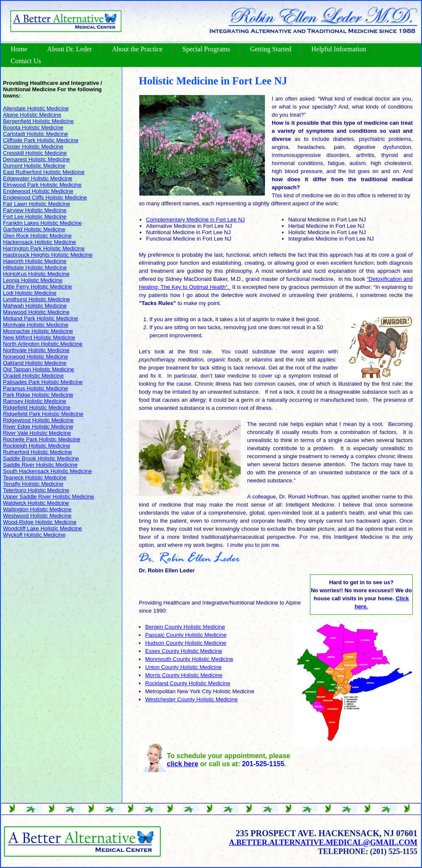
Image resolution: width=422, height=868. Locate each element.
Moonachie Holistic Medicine (38, 331)
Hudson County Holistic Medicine (186, 643)
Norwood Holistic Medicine (35, 357)
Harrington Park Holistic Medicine (44, 248)
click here (183, 764)
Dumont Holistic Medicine (34, 166)
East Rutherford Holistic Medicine (44, 172)
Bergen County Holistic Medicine (185, 627)
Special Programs (206, 49)
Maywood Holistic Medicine (36, 312)
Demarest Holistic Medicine (37, 159)
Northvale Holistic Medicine (36, 350)
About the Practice (137, 49)
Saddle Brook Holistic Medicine (41, 458)
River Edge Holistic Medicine (38, 427)
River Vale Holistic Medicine (37, 433)
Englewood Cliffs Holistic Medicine (45, 197)
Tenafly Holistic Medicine (33, 484)
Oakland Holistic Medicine (35, 363)
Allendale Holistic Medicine (36, 108)
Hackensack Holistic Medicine (39, 242)
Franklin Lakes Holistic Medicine (42, 223)
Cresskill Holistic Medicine (35, 153)
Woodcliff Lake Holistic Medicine (42, 528)
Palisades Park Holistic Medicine (43, 382)
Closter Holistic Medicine (33, 147)
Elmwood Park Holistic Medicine (42, 185)
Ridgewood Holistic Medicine (38, 420)
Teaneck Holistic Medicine (35, 477)
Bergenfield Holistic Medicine (38, 121)
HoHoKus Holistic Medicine (36, 274)
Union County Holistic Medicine (183, 667)
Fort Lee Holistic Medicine (35, 217)
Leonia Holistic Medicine (33, 280)
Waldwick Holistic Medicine (36, 503)
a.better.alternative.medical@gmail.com (323, 843)
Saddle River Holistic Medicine (40, 465)
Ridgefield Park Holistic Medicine (43, 414)
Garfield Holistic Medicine (34, 229)
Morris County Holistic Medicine (184, 675)
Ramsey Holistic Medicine (35, 401)
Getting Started (271, 49)
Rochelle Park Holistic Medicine (42, 439)
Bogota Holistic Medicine (33, 127)
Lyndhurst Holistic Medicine (37, 299)
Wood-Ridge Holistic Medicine (40, 522)
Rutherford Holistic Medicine (38, 452)
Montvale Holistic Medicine (36, 325)
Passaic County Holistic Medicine (186, 635)
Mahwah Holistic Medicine (35, 306)
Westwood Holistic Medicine (37, 516)
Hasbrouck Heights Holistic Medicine (48, 255)
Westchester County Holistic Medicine (191, 699)
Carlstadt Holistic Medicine (35, 134)
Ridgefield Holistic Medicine (37, 407)
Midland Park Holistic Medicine (41, 318)
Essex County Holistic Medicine (184, 651)
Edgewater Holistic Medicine (38, 178)
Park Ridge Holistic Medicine (38, 395)
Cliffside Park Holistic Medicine (41, 140)
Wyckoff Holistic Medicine (34, 535)
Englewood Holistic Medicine (38, 191)
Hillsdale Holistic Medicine (35, 267)
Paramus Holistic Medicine (35, 388)
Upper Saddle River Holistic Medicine (49, 497)
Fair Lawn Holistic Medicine (37, 204)
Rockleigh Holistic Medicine (37, 446)
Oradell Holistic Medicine (33, 376)
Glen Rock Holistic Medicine (37, 236)
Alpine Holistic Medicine (32, 115)
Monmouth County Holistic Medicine (189, 659)
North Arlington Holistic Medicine (43, 344)
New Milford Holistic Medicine (39, 337)
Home (19, 49)
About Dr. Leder (69, 49)
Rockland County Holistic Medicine (188, 683)
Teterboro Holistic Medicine (36, 490)
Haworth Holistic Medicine (35, 261)
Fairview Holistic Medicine (35, 210)
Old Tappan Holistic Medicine (38, 369)
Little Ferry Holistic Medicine (38, 287)
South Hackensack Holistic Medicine (48, 471)
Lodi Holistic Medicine (30, 293)
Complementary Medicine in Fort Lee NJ (196, 220)
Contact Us (26, 61)
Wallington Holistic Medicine (37, 509)
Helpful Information (339, 49)
